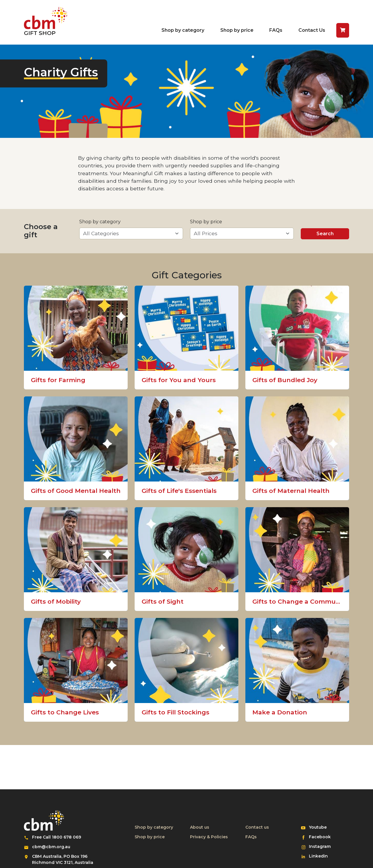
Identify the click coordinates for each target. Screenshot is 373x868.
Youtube (322, 827)
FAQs (276, 30)
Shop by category (183, 30)
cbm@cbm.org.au (51, 847)
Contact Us (312, 30)
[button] (343, 30)
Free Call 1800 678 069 (57, 837)
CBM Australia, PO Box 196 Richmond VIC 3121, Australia (63, 859)
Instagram (322, 846)
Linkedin (322, 856)
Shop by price (237, 30)
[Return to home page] (46, 22)
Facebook (322, 837)
